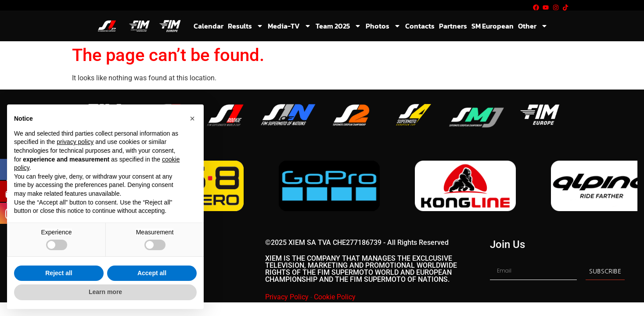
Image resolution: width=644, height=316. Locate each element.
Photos (383, 26)
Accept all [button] (152, 273)
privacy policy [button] (75, 142)
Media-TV (290, 26)
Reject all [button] (59, 273)
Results (246, 26)
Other (533, 26)
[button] (192, 118)
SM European (493, 26)
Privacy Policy (287, 298)
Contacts (420, 26)
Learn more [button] (105, 292)
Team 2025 (338, 26)
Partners (453, 26)
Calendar (209, 26)
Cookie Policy (335, 298)
